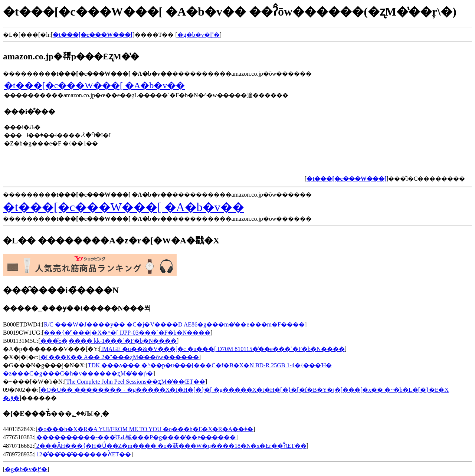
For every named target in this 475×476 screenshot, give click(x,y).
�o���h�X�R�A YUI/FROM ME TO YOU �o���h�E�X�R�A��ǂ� (145, 429)
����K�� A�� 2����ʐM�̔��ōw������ (120, 357)
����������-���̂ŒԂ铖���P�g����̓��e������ (136, 437)
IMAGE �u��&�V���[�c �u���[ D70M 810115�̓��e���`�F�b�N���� (223, 349)
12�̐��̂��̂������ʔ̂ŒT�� (84, 454)
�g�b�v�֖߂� (199, 35)
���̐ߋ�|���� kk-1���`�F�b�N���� (109, 341)
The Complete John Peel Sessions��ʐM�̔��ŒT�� (135, 382)
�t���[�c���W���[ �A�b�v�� (94, 85)
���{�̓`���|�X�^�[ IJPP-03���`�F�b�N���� (127, 333)
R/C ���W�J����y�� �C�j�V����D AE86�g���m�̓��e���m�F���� (174, 324)
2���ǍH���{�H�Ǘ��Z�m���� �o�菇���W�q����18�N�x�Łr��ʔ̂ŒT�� (171, 446)
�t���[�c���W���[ (93, 35)
